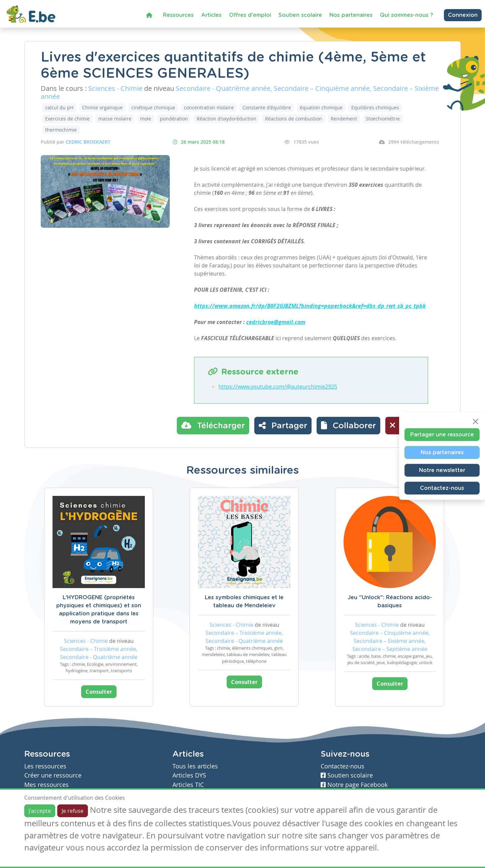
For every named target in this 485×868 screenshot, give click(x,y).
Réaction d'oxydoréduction (227, 119)
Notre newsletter (442, 470)
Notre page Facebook (354, 785)
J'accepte (40, 811)
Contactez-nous (442, 488)
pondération (174, 119)
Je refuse (73, 811)
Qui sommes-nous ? (407, 15)
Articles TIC (188, 785)
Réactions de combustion (294, 119)
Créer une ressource (53, 775)
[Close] (476, 422)
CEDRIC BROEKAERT (88, 142)
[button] (348, 426)
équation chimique (321, 107)
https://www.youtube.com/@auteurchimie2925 (278, 387)
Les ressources (45, 766)
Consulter (99, 692)
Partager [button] (283, 425)
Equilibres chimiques (375, 107)
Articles (211, 15)
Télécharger (213, 425)
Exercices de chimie (67, 119)
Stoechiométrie (383, 119)
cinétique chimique (153, 107)
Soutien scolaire (300, 15)
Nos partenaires (351, 15)
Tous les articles (195, 766)
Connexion (463, 15)
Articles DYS (189, 775)
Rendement (344, 119)
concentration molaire (209, 107)
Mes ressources (46, 785)
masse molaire (115, 119)
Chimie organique (102, 107)
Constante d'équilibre (267, 107)
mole (146, 119)
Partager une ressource (442, 435)
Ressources (178, 15)
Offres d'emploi (250, 15)
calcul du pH (59, 107)
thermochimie (61, 130)
